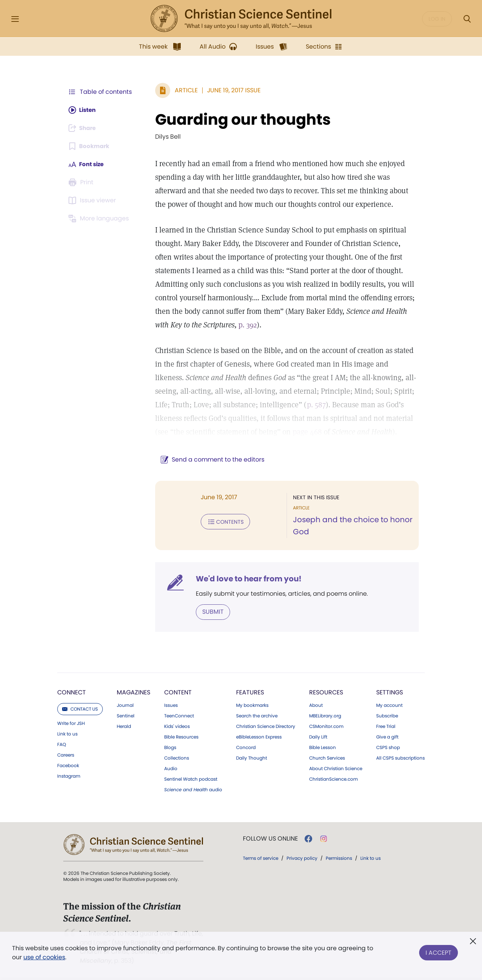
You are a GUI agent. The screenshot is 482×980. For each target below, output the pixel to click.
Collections (177, 758)
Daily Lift (318, 737)
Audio (171, 768)
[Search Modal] (467, 19)
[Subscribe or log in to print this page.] (82, 182)
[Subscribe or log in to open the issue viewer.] (93, 200)
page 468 (242, 432)
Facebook (68, 765)
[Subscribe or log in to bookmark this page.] (90, 146)
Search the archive (257, 716)
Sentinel (126, 716)
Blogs (170, 747)
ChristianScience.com (333, 779)
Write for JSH (71, 723)
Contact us (80, 709)
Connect (72, 692)
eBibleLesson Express (259, 737)
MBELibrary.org (325, 716)
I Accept (439, 951)
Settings (390, 692)
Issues (171, 705)
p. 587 (274, 405)
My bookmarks (252, 705)
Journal (125, 705)
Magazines (133, 692)
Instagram (69, 776)
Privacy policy (302, 858)
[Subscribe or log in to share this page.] (84, 128)
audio (193, 789)
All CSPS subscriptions (400, 758)
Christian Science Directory (266, 726)
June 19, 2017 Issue (230, 90)
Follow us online (270, 838)
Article (182, 90)
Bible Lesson (323, 747)
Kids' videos (177, 726)
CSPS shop (388, 747)
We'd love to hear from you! (245, 579)
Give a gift (387, 737)
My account (389, 705)
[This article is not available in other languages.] (100, 219)
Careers (66, 755)
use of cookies (44, 957)
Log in (437, 19)
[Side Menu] (15, 19)
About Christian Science (336, 768)
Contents (222, 521)
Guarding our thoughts (239, 119)
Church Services (327, 758)
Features (250, 692)
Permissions (339, 858)
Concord (246, 747)
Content (178, 692)
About (316, 705)
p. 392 (196, 325)
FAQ (62, 744)
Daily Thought (252, 758)
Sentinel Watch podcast (191, 779)
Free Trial (386, 726)
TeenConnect (179, 716)
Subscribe (387, 716)
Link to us (67, 734)
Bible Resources (181, 737)
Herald (124, 726)
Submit (209, 612)
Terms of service (261, 858)
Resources (326, 692)
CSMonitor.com (326, 726)
